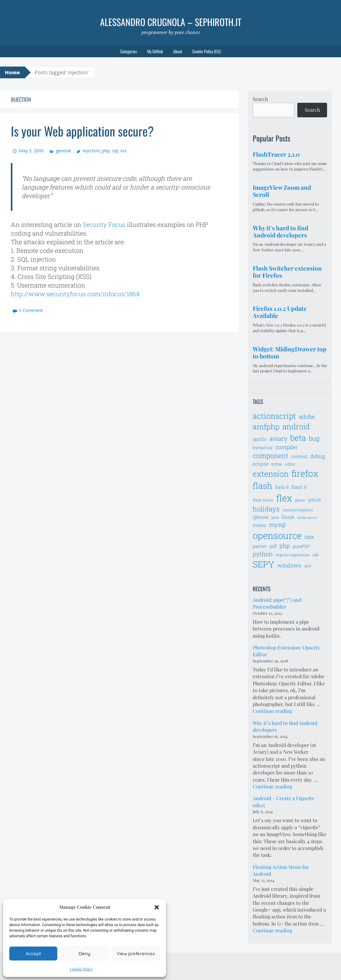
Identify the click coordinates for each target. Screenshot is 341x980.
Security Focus (104, 224)
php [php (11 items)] (285, 546)
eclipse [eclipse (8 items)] (261, 464)
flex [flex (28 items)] (284, 498)
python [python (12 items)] (263, 554)
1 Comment (31, 310)
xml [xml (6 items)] (308, 566)
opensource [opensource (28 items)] (277, 535)
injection (91, 151)
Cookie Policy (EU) (207, 51)
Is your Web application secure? (82, 131)
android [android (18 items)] (296, 426)
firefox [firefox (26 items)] (305, 473)
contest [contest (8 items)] (299, 456)
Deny (85, 954)
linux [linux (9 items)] (288, 517)
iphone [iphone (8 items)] (261, 517)
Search (260, 99)
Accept (33, 954)
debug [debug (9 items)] (318, 456)
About (178, 51)
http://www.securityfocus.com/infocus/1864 (75, 294)
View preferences (136, 954)
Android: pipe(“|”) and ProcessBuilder (277, 603)
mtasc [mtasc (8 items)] (260, 525)
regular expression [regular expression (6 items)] (293, 555)
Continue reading (272, 711)
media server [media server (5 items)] (307, 518)
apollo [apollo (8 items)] (260, 439)
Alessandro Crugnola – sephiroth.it (171, 22)
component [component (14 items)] (271, 455)
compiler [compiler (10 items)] (286, 447)
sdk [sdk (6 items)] (316, 555)
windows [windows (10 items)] (289, 565)
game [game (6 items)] (300, 500)
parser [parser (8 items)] (260, 546)
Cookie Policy (82, 969)
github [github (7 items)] (314, 500)
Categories (129, 51)
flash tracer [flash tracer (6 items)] (263, 500)
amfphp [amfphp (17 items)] (266, 426)
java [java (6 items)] (275, 517)
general (63, 151)
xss (123, 151)
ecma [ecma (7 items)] (277, 464)
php (106, 151)
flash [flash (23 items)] (262, 486)
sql (115, 151)
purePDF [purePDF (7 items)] (301, 546)
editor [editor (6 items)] (290, 464)
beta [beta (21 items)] (298, 438)
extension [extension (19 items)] (271, 474)
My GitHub (155, 51)
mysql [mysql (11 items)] (277, 525)
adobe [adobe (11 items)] (307, 416)
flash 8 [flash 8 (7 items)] (282, 487)
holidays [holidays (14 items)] (266, 509)
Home (12, 72)
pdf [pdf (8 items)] (273, 546)
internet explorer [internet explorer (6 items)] (298, 510)
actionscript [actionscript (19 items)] (274, 416)
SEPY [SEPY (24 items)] (264, 564)
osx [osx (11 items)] (309, 537)
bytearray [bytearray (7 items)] (263, 447)
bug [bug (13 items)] (314, 438)
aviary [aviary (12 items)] (278, 438)
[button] (157, 907)
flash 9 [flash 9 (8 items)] (299, 487)
